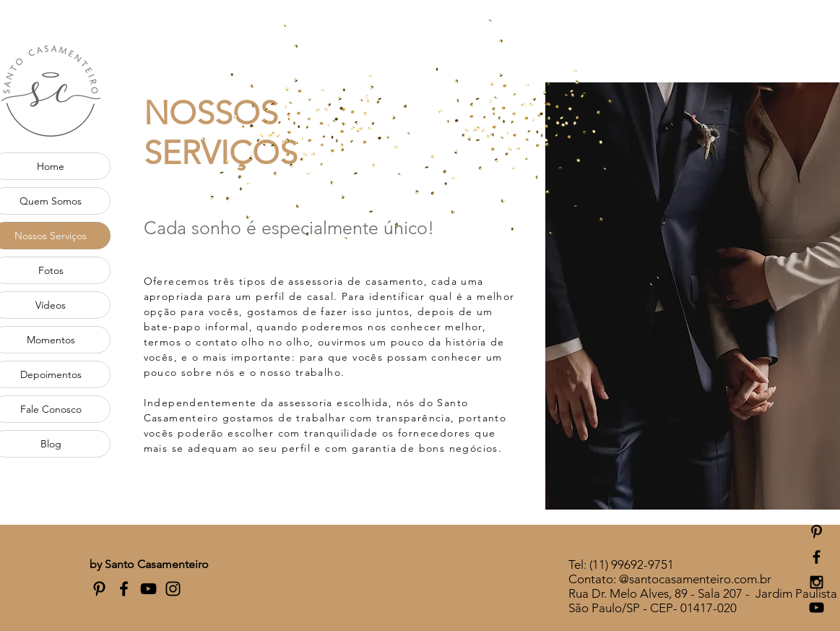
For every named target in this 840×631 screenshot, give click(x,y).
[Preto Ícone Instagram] (173, 589)
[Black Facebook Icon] (817, 557)
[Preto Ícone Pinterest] (817, 532)
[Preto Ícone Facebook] (124, 589)
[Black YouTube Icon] (817, 608)
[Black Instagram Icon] (817, 582)
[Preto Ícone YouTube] (148, 589)
